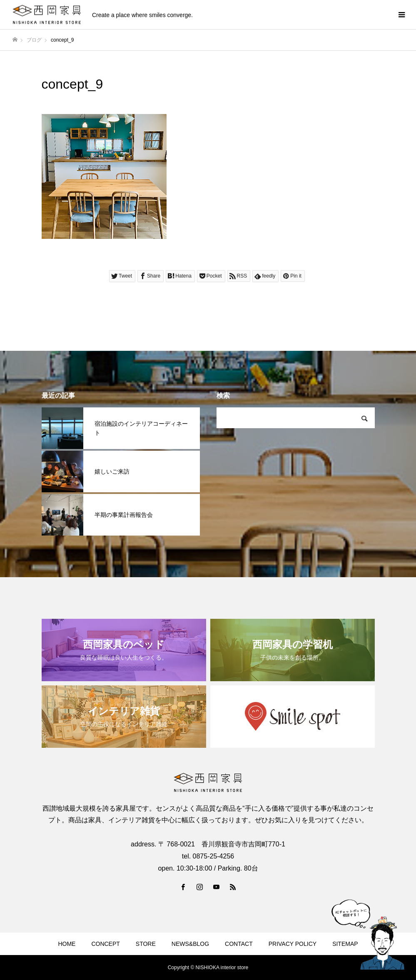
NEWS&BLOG (190, 944)
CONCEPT (105, 944)
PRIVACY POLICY (293, 944)
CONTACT (239, 944)
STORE (146, 944)
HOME (67, 944)
